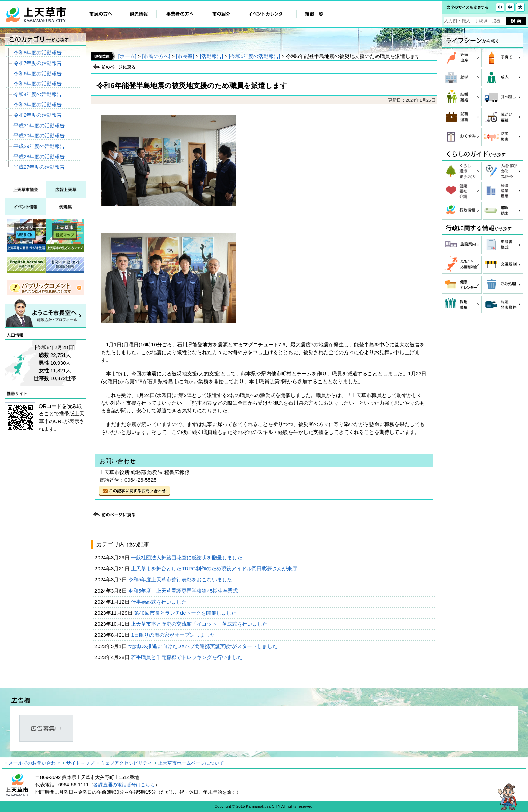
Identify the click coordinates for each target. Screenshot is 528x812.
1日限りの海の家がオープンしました (174, 635)
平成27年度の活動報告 (39, 167)
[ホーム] (127, 56)
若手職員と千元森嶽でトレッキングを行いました (187, 657)
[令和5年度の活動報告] (255, 56)
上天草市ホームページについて (191, 763)
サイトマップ (80, 763)
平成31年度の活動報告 (39, 125)
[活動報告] (212, 56)
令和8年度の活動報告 (38, 53)
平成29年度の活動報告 (39, 146)
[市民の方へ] (156, 56)
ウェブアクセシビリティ (126, 763)
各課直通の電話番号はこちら (124, 785)
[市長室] (185, 56)
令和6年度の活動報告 (38, 73)
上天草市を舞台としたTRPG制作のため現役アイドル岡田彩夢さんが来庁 (215, 568)
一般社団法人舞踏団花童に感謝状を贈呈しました (187, 558)
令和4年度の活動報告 (38, 94)
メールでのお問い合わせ (34, 763)
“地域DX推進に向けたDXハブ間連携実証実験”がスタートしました (204, 646)
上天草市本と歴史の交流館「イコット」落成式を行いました (200, 624)
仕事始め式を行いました (159, 602)
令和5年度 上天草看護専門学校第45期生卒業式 (184, 591)
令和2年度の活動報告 (38, 115)
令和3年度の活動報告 (38, 104)
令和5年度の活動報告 (38, 84)
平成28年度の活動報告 (39, 156)
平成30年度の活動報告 (39, 136)
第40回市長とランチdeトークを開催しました (186, 613)
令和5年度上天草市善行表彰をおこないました (181, 580)
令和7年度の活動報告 (38, 63)
